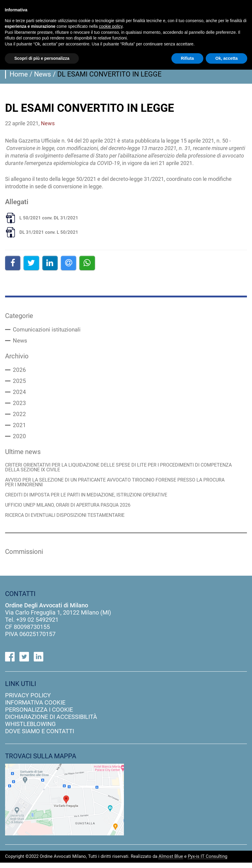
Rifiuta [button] (188, 58)
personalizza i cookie (39, 715)
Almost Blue (171, 862)
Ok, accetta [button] (226, 58)
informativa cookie (35, 707)
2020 (19, 439)
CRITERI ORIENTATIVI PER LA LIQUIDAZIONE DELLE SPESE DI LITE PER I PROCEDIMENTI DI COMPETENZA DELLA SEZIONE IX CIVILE (109, 471)
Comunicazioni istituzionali (49, 330)
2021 (19, 428)
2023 (19, 405)
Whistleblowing (30, 729)
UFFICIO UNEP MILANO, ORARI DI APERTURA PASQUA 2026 (73, 509)
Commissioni (25, 556)
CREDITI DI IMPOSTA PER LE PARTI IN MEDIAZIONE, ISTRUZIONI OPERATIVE (92, 499)
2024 (19, 394)
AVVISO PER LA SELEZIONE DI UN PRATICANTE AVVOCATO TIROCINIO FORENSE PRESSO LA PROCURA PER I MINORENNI (110, 486)
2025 (19, 383)
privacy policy (28, 700)
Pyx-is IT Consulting (208, 862)
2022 (19, 417)
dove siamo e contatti (40, 736)
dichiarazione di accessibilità (51, 722)
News (43, 74)
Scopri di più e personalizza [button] (42, 58)
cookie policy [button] (111, 26)
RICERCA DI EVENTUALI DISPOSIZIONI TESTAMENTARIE (69, 520)
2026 (19, 371)
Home (19, 74)
